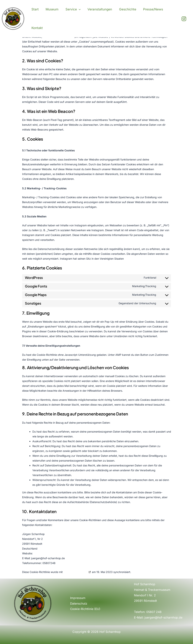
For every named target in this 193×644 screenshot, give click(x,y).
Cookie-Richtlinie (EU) (86, 609)
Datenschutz (79, 603)
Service (71, 9)
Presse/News (150, 9)
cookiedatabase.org (76, 572)
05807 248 (154, 612)
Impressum (78, 598)
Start (35, 9)
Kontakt (37, 28)
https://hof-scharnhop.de (49, 553)
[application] (77, 9)
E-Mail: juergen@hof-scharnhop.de (159, 617)
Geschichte (125, 9)
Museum (51, 9)
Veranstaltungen (98, 9)
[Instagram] (184, 19)
